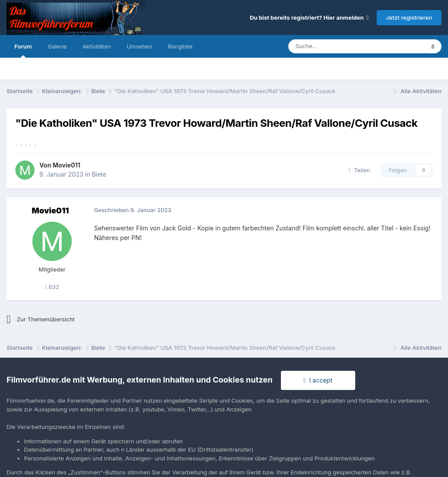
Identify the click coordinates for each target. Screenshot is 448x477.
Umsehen (139, 46)
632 (52, 287)
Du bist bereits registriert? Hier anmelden (309, 17)
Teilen (359, 170)
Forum (23, 50)
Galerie (57, 46)
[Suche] (330, 46)
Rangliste (180, 46)
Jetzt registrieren (409, 17)
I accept (318, 380)
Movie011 (66, 165)
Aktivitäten (96, 46)
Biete (99, 174)
